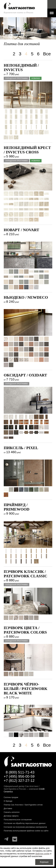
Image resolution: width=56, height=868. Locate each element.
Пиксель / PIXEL (21, 448)
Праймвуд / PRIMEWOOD (17, 507)
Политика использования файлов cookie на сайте (26, 831)
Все (47, 54)
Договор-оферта (11, 816)
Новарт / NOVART (21, 230)
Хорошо (44, 862)
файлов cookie (42, 854)
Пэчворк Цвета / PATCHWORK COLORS (25, 630)
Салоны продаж (11, 797)
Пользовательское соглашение (18, 820)
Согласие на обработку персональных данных (25, 823)
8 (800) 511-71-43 (20, 772)
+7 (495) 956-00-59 (19, 776)
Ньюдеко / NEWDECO (26, 297)
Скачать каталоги (12, 812)
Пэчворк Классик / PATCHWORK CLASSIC (26, 574)
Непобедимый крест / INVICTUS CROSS (27, 150)
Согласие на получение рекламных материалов (25, 827)
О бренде (8, 801)
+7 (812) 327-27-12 (19, 781)
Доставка (8, 808)
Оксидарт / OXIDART (25, 375)
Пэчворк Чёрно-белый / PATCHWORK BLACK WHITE (26, 689)
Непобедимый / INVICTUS (21, 68)
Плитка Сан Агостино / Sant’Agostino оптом (23, 805)
